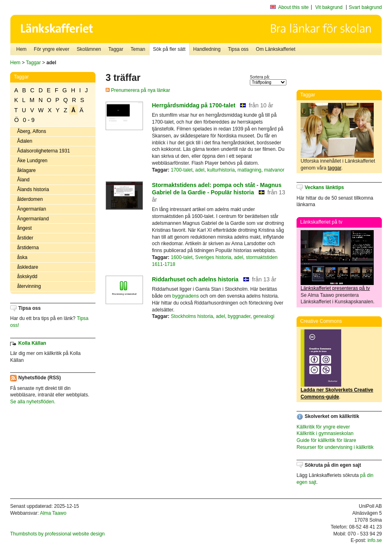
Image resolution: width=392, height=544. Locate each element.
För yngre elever (51, 49)
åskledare (28, 267)
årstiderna (28, 248)
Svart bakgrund (365, 7)
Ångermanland (33, 219)
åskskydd (27, 276)
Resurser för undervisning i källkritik (335, 447)
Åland (23, 180)
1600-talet (181, 257)
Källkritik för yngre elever (323, 427)
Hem (21, 49)
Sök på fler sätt (169, 49)
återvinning (29, 286)
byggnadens (185, 296)
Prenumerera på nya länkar (138, 90)
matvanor (274, 170)
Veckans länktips (324, 187)
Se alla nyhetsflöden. (33, 402)
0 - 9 (29, 120)
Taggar (116, 49)
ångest (24, 228)
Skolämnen (89, 49)
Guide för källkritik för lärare (326, 440)
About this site (293, 7)
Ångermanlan (31, 209)
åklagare (26, 170)
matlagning (250, 170)
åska (22, 257)
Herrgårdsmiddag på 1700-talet (194, 105)
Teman (138, 49)
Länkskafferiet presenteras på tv (335, 288)
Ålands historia (33, 189)
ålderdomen (30, 199)
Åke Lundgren (32, 161)
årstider (25, 238)
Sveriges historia (213, 257)
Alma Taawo (53, 513)
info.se (375, 540)
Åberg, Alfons (31, 131)
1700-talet (181, 170)
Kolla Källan (32, 343)
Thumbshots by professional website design (57, 534)
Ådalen (25, 141)
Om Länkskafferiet (276, 49)
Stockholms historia (192, 316)
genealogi (264, 316)
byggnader (239, 316)
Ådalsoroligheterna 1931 (43, 151)
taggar (335, 168)
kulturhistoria (221, 170)
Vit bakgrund (329, 7)
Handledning (207, 49)
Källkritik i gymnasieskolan (325, 433)
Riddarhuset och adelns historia (195, 279)
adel (200, 170)
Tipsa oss (238, 49)
